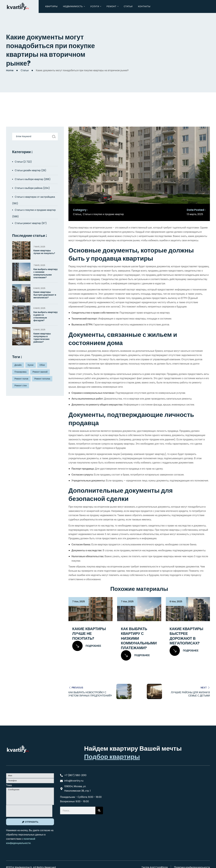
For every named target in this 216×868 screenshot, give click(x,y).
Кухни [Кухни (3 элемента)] (31, 365)
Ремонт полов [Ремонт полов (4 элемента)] (21, 379)
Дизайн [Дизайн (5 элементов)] (18, 365)
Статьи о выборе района (29, 188)
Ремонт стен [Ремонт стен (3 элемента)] (21, 386)
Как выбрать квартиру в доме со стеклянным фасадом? (46, 316)
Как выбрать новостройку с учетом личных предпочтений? (90, 694)
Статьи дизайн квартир (28, 170)
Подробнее (87, 646)
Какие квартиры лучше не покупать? (89, 634)
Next (204, 688)
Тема (9, 785)
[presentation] (29, 811)
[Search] (99, 810)
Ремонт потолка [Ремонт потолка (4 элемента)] (42, 379)
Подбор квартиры (112, 757)
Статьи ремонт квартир (28, 223)
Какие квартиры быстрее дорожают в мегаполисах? (186, 636)
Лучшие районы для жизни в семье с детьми (190, 694)
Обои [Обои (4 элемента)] (42, 365)
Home (10, 70)
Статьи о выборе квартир (29, 179)
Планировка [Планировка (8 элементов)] (20, 372)
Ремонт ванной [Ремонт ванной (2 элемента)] (40, 372)
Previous (77, 688)
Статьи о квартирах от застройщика (35, 197)
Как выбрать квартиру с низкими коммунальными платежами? (139, 638)
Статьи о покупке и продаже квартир (103, 214)
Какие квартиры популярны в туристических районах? (42, 338)
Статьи (25, 70)
